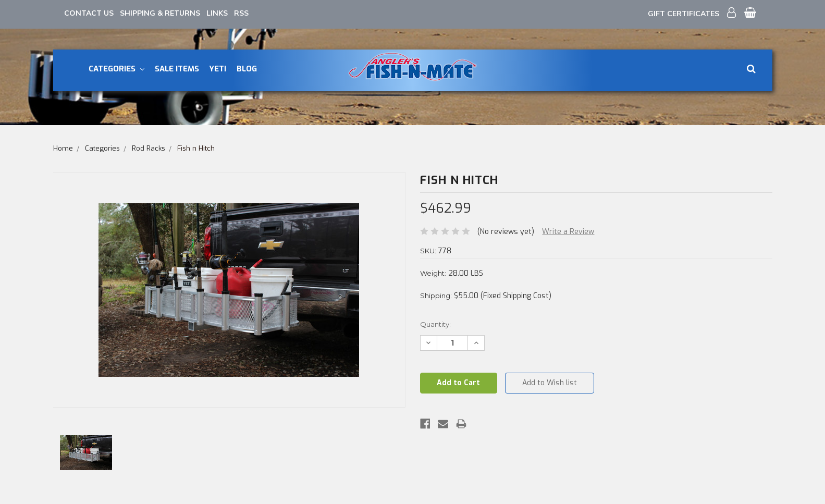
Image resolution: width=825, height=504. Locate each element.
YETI (218, 69)
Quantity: (435, 324)
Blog (247, 69)
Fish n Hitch (196, 148)
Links (217, 13)
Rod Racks (149, 148)
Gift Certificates (684, 14)
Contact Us (89, 13)
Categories (116, 69)
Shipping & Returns (160, 13)
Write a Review (568, 232)
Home (63, 148)
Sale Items (177, 69)
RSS (241, 13)
